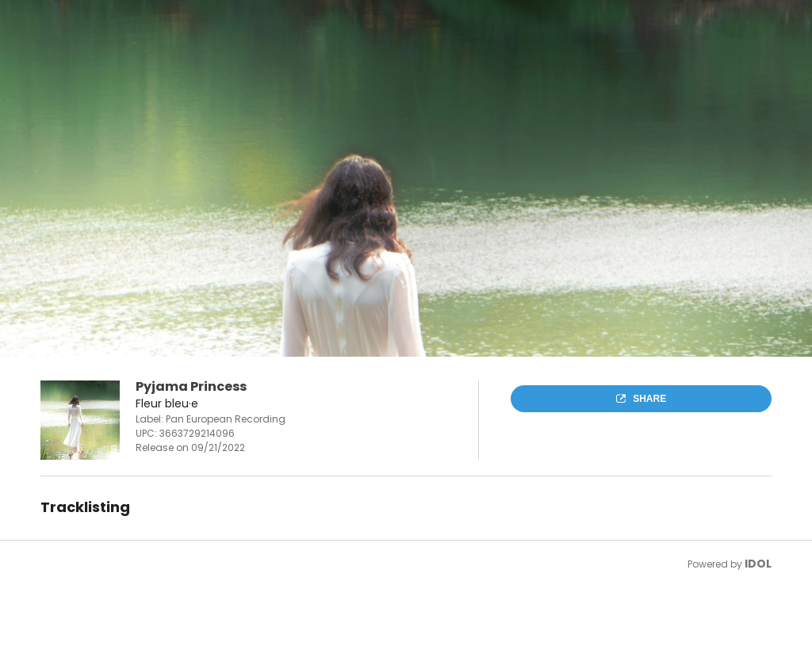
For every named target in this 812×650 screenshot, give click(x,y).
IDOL (758, 564)
